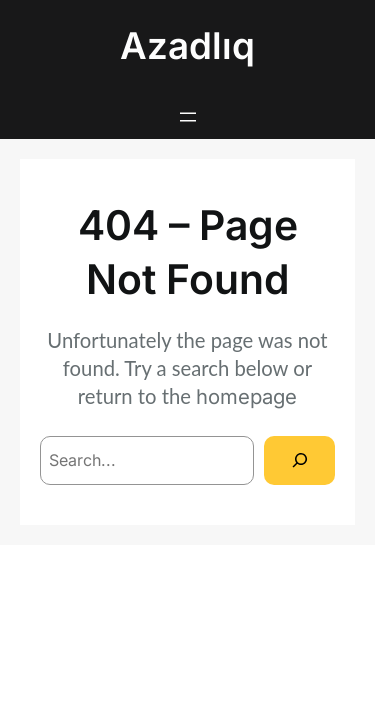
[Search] (299, 460)
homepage (246, 396)
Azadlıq (187, 45)
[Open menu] (188, 117)
